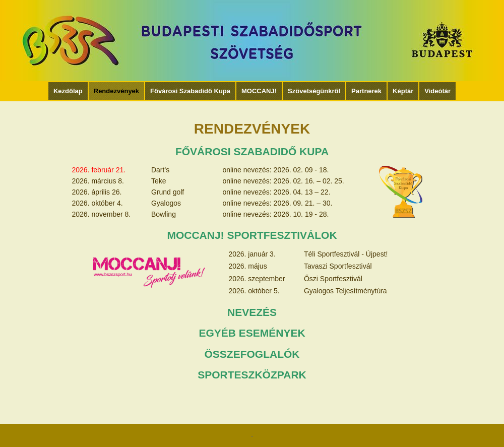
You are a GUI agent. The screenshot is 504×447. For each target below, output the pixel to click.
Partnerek (366, 91)
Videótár (437, 91)
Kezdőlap (68, 91)
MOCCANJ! (259, 91)
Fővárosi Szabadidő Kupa (190, 91)
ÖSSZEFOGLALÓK (252, 354)
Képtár (403, 91)
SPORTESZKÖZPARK (252, 375)
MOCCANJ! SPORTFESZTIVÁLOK (252, 235)
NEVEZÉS (252, 312)
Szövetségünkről (314, 91)
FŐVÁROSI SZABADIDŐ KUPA (252, 151)
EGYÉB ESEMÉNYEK (252, 333)
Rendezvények (116, 91)
